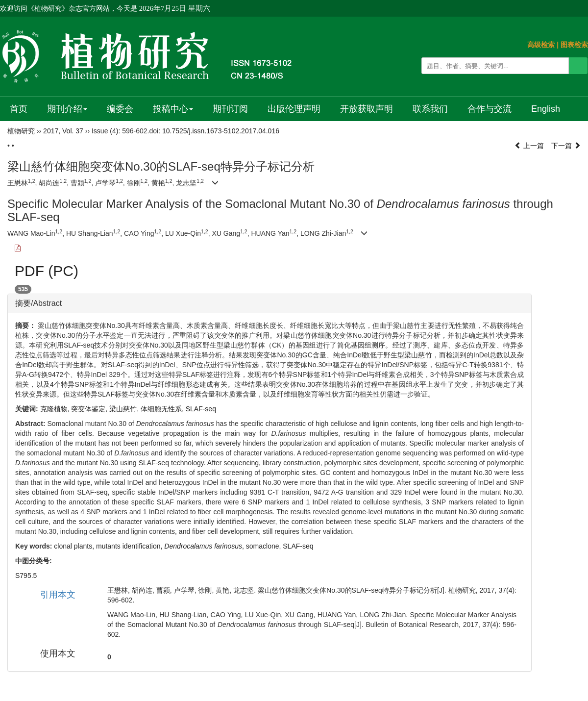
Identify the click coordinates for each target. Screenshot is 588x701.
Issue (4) (105, 131)
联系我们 (430, 109)
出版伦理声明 (294, 109)
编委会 (120, 109)
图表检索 (574, 45)
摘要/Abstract (38, 303)
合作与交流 (490, 109)
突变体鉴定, (90, 409)
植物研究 (21, 131)
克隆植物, (56, 409)
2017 (51, 131)
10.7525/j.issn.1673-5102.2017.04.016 (221, 131)
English (546, 109)
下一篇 (566, 146)
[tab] (269, 303)
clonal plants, (75, 546)
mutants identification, (130, 546)
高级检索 (541, 45)
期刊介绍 (67, 109)
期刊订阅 (230, 109)
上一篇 (529, 146)
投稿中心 (173, 109)
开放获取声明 (367, 109)
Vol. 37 (73, 131)
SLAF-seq (201, 409)
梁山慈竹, (125, 409)
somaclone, (264, 546)
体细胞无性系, (163, 409)
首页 (19, 109)
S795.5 (26, 576)
